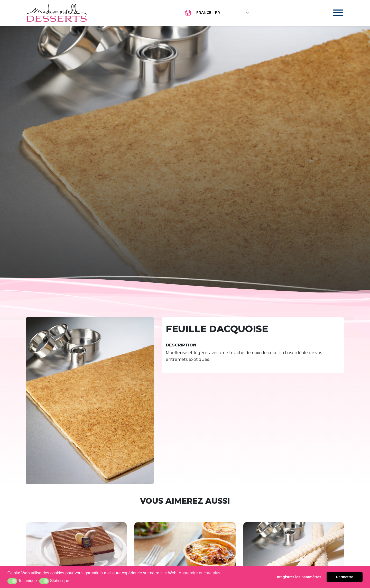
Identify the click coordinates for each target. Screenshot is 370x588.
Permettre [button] (345, 577)
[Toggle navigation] (333, 13)
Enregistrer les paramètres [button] (298, 577)
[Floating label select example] (223, 13)
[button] (12, 581)
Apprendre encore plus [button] (199, 573)
